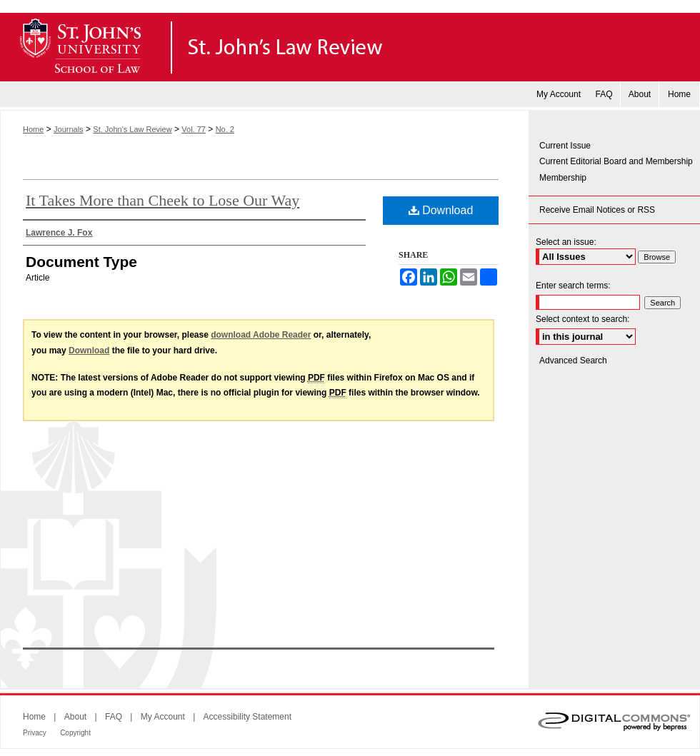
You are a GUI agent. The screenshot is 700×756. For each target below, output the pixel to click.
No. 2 (225, 129)
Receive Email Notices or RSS (597, 210)
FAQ (114, 717)
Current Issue (565, 146)
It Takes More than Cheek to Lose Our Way (162, 200)
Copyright (75, 733)
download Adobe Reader (261, 335)
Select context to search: (582, 319)
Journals (69, 129)
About (75, 717)
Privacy (35, 733)
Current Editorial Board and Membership (616, 161)
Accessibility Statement (247, 717)
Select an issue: (566, 242)
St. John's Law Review (350, 47)
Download (441, 210)
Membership (563, 178)
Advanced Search (573, 361)
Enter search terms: (573, 286)
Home (33, 129)
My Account (163, 717)
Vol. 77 (194, 129)
